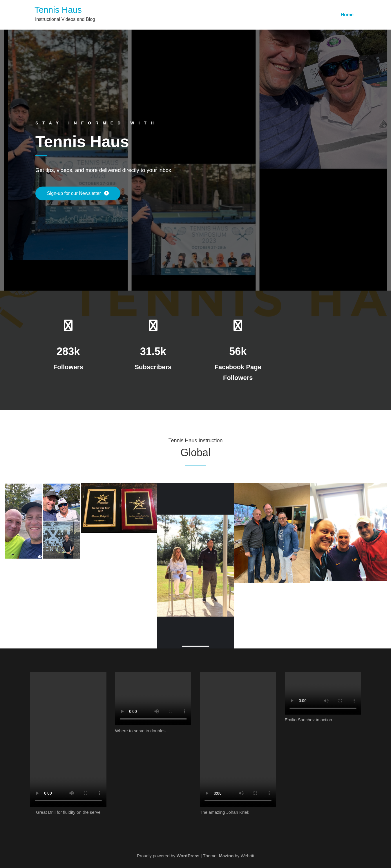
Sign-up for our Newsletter (75, 193)
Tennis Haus (58, 10)
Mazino (226, 856)
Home (347, 15)
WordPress (188, 856)
